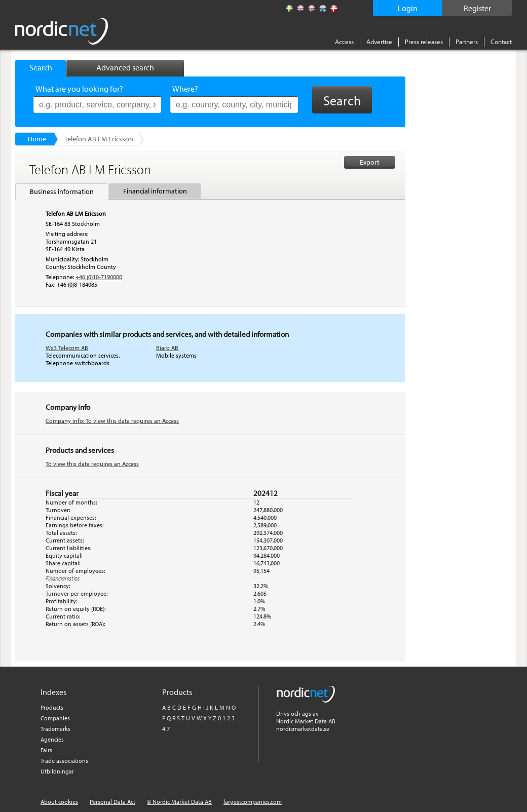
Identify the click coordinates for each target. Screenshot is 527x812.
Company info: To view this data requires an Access (112, 421)
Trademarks (55, 729)
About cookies (59, 802)
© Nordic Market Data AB (179, 802)
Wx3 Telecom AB (67, 348)
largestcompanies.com (253, 802)
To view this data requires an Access (92, 464)
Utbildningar (57, 771)
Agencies (52, 739)
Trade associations (64, 761)
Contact (501, 42)
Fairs (46, 750)
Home (37, 139)
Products (52, 707)
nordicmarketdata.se (303, 729)
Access (344, 42)
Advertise (379, 42)
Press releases (424, 42)
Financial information (155, 191)
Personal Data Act (112, 802)
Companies (55, 718)
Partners (467, 42)
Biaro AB (167, 348)
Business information (62, 191)
